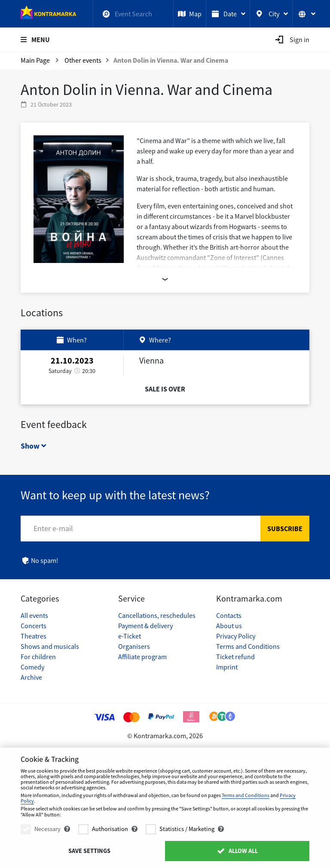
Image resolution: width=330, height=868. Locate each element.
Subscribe (285, 529)
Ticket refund (235, 657)
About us (229, 626)
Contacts (229, 615)
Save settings (89, 851)
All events (34, 615)
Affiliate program (142, 657)
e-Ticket (130, 636)
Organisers (134, 646)
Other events (83, 60)
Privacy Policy (236, 636)
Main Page (35, 60)
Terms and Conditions (248, 646)
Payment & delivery (145, 626)
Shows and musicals (50, 646)
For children (38, 657)
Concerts (34, 626)
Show (33, 446)
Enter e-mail (53, 528)
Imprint (227, 667)
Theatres (34, 636)
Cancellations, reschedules (157, 615)
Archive (31, 677)
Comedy (32, 667)
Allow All (237, 851)
